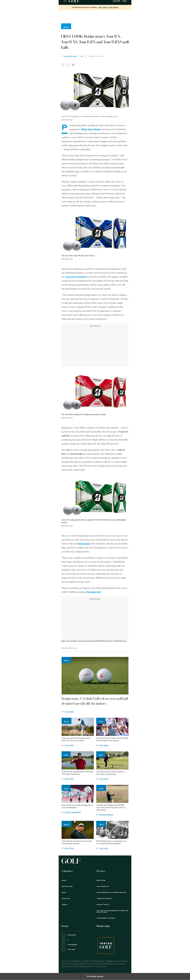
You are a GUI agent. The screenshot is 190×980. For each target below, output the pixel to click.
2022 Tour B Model (76, 277)
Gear (101, 721)
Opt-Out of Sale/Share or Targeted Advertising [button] (112, 911)
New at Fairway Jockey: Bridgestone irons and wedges (77, 806)
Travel (65, 905)
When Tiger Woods (91, 129)
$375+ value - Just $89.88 (108, 8)
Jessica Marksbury (73, 812)
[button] (68, 65)
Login (124, 1)
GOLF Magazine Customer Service (111, 893)
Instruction (67, 886)
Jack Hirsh (69, 712)
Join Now (116, 1)
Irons (101, 788)
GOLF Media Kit (103, 886)
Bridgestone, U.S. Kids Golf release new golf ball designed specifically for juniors (95, 701)
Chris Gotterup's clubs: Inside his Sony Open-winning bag (110, 773)
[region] (95, 16)
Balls (66, 661)
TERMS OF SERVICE (104, 899)
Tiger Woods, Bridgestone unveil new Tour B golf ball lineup (77, 773)
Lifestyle (66, 899)
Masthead (101, 880)
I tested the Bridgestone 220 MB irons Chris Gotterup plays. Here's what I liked (111, 808)
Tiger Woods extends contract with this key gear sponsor (77, 842)
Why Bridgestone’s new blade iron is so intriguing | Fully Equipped (111, 842)
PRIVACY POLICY (103, 905)
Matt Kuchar (84, 544)
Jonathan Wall (71, 56)
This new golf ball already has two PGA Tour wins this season (76, 739)
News (64, 880)
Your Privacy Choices (106, 918)
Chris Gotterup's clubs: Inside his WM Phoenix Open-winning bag (112, 739)
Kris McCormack (106, 815)
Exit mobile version (95, 976)
